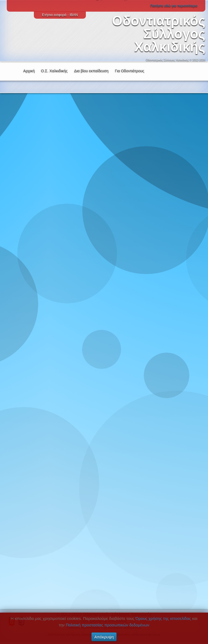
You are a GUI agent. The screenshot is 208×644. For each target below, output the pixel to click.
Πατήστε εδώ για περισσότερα (174, 6)
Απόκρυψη (104, 637)
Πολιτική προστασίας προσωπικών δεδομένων (108, 625)
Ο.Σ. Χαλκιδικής (54, 71)
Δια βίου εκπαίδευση (91, 71)
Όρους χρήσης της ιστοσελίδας (163, 618)
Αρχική (29, 71)
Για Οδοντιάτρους (130, 71)
